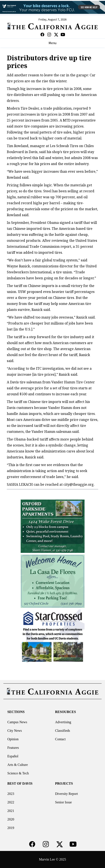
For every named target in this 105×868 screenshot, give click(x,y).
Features (13, 748)
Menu (52, 43)
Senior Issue (64, 802)
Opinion (13, 739)
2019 (11, 828)
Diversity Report (67, 794)
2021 (11, 811)
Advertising (63, 722)
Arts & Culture (18, 765)
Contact (60, 739)
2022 (11, 802)
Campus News (17, 722)
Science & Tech (18, 773)
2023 (11, 794)
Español (13, 756)
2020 (11, 819)
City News (15, 731)
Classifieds (63, 731)
